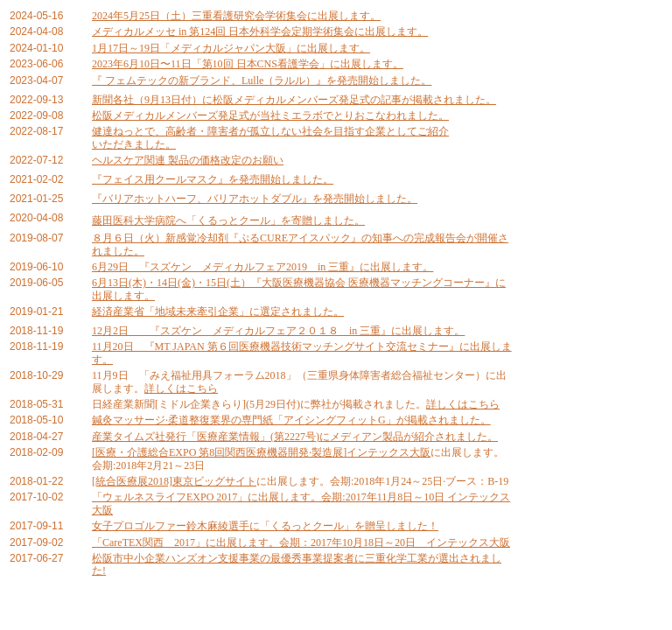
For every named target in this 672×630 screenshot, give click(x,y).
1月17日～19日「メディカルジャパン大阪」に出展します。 (231, 48)
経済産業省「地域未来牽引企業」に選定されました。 (218, 311)
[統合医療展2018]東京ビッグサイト (174, 481)
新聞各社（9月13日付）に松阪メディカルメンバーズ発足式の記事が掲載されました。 (294, 100)
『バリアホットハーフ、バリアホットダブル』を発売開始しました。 (255, 199)
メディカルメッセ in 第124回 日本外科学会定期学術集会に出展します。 (260, 31)
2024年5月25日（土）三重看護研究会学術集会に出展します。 (236, 16)
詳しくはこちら (181, 388)
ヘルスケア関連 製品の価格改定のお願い (188, 160)
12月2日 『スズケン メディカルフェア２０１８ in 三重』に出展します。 (278, 331)
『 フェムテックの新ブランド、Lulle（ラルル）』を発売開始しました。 (262, 80)
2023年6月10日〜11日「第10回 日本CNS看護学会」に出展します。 (248, 64)
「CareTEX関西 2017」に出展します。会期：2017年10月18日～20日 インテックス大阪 (301, 542)
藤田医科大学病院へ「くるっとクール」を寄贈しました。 (228, 220)
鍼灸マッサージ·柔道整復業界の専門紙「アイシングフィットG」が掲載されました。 (291, 420)
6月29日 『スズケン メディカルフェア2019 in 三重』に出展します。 (262, 267)
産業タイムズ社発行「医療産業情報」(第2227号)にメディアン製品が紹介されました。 (295, 437)
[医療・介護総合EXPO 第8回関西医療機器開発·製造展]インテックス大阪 (261, 452)
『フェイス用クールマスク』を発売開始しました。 (213, 179)
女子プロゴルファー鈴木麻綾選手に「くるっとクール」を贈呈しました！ (265, 526)
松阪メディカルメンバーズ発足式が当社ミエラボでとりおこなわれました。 (270, 115)
